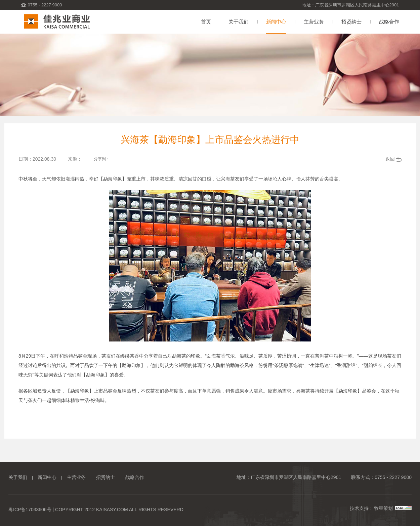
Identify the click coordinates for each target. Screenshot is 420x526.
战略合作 (135, 477)
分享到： (102, 159)
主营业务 (76, 477)
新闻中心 (47, 477)
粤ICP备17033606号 (30, 510)
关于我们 (18, 477)
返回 (390, 159)
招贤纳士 (106, 477)
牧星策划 (383, 508)
